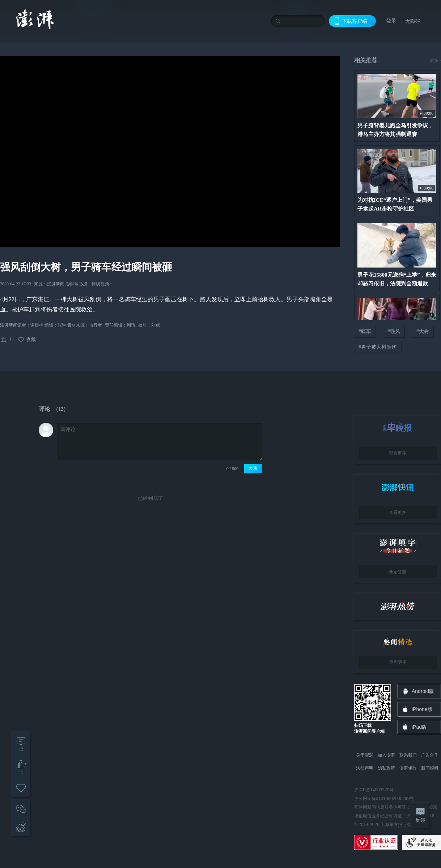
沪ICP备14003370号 (374, 790)
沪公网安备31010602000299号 (384, 799)
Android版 (423, 691)
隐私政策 (386, 768)
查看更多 (398, 453)
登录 (391, 21)
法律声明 (365, 768)
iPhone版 (422, 709)
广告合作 (430, 755)
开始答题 (398, 572)
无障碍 (413, 21)
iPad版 (419, 727)
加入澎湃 (386, 755)
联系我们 (408, 755)
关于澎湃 (365, 755)
